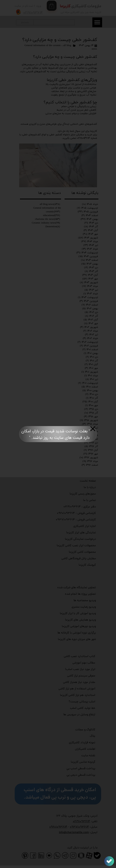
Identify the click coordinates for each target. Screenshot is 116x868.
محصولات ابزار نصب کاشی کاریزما (76, 546)
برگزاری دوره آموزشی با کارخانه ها (77, 633)
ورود (39, 6)
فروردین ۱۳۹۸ (88, 435)
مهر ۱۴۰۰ (92, 405)
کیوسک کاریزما (87, 565)
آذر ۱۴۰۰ (92, 398)
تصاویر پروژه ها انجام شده (80, 594)
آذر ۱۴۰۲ (91, 316)
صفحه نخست (88, 481)
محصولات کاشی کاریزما (82, 552)
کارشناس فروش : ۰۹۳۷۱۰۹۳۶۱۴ (76, 520)
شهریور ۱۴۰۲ (89, 327)
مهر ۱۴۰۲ (91, 324)
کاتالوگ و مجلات (85, 730)
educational (52, 215)
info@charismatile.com (74, 833)
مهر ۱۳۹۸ (91, 417)
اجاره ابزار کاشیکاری (85, 526)
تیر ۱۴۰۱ (92, 379)
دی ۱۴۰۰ (92, 394)
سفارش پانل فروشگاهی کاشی (79, 559)
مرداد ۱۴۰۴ (90, 242)
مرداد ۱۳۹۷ (90, 461)
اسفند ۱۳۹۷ (89, 439)
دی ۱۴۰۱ (92, 357)
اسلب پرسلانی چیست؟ (82, 702)
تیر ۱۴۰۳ (91, 290)
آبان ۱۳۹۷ (91, 450)
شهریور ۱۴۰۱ (90, 372)
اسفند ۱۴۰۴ (90, 215)
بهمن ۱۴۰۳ (90, 264)
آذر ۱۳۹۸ (91, 413)
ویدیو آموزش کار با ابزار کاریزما (78, 614)
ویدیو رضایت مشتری (84, 607)
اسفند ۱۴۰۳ (89, 260)
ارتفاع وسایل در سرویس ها (79, 715)
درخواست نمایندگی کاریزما (80, 539)
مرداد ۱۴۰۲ (91, 331)
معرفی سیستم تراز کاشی (81, 676)
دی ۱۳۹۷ (91, 443)
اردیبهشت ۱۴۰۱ (88, 383)
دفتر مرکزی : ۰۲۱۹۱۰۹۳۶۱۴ (80, 507)
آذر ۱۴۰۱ (92, 361)
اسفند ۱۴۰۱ (90, 350)
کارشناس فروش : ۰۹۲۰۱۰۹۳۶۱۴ (76, 513)
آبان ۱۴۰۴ (91, 230)
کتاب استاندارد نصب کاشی (80, 657)
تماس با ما (89, 500)
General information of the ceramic (43, 45)
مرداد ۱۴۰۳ (90, 286)
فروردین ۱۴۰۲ (89, 346)
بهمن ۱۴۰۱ (91, 353)
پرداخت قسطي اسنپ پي (81, 769)
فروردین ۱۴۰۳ (89, 301)
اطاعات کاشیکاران (85, 749)
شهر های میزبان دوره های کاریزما (77, 639)
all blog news (50, 204)
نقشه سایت (88, 756)
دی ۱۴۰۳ (91, 268)
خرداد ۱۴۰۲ (90, 338)
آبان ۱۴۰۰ (90, 402)
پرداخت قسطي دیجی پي (81, 775)
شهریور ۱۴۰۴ (88, 238)
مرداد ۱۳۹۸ (90, 424)
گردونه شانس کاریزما (83, 762)
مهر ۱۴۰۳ (90, 279)
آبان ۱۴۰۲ (91, 320)
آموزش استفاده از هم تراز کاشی (77, 689)
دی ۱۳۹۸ (91, 409)
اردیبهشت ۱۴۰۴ (87, 253)
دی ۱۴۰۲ (91, 312)
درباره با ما (90, 488)
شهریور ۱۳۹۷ (89, 458)
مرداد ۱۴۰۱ (91, 376)
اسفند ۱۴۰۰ (90, 387)
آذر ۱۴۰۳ (91, 271)
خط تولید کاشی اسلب (83, 708)
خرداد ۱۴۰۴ (90, 249)
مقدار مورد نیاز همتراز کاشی (79, 682)
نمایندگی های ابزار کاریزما (81, 533)
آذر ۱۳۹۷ (91, 446)
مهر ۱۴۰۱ (91, 368)
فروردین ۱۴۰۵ (88, 212)
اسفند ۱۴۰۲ (90, 305)
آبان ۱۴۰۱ (91, 364)
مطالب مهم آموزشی (84, 663)
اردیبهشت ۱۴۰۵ (87, 208)
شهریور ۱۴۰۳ (89, 283)
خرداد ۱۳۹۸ (90, 432)
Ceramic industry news (46, 223)
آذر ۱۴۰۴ (91, 227)
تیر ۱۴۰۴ (91, 245)
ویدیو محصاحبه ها (85, 601)
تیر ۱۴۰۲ (91, 335)
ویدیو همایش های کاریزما (80, 620)
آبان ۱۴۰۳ (90, 275)
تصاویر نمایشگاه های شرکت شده (77, 588)
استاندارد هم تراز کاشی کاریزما (78, 695)
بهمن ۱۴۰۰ (90, 391)
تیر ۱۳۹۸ (91, 428)
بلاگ (93, 736)
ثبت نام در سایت (24, 6)
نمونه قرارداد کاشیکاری (82, 743)
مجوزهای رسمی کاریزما (83, 494)
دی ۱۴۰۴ (91, 223)
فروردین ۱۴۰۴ (88, 256)
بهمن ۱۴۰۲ (90, 309)
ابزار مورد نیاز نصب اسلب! (80, 669)
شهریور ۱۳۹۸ (89, 420)
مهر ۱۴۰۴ (90, 234)
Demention (53, 227)
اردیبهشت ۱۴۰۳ (88, 297)
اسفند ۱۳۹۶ (90, 465)
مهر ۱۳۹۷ (91, 454)
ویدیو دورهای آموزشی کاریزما (79, 627)
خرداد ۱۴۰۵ (90, 204)
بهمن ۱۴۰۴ (89, 219)
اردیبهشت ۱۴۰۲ (88, 342)
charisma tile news (48, 219)
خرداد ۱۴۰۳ (91, 294)
